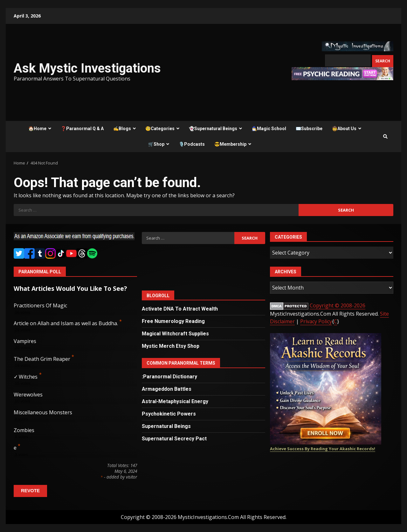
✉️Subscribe (309, 129)
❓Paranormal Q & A (82, 129)
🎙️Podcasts (192, 144)
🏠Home (37, 129)
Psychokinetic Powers (169, 414)
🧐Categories (160, 129)
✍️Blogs (122, 129)
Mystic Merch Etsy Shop (171, 346)
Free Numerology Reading (173, 321)
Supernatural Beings (166, 426)
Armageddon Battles (167, 389)
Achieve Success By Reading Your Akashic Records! (323, 449)
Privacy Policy (316, 321)
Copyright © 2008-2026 (338, 305)
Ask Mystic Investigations (87, 68)
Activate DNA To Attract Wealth (180, 309)
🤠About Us (344, 129)
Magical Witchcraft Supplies (175, 334)
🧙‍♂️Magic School (269, 129)
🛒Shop (156, 144)
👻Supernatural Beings (213, 129)
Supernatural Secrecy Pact (174, 439)
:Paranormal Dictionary (169, 377)
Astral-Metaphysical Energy (175, 401)
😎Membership (230, 144)
